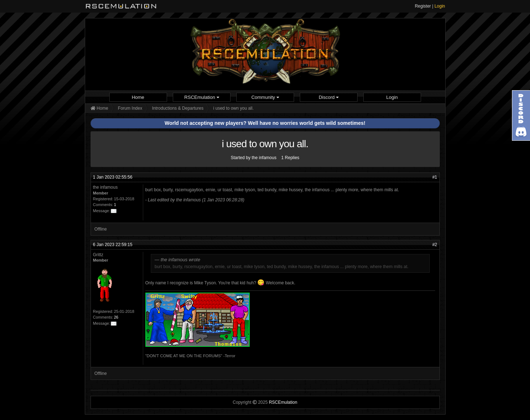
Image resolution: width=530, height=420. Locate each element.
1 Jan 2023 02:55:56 (113, 177)
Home (138, 97)
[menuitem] (138, 97)
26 (116, 317)
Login (440, 6)
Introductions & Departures (178, 108)
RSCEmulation (202, 97)
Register (423, 6)
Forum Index (130, 108)
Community (265, 97)
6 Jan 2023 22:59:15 (113, 245)
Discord (329, 97)
